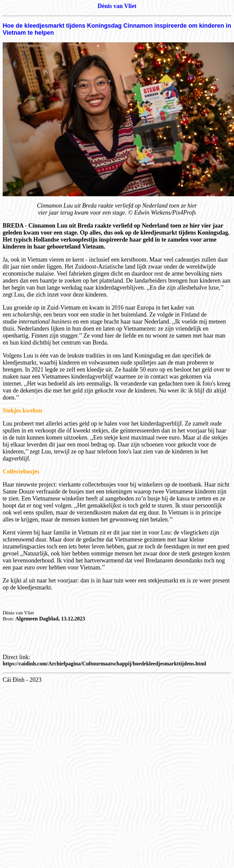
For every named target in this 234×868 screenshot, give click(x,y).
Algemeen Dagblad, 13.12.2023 (50, 619)
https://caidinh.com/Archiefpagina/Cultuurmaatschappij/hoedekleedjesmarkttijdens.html (104, 664)
